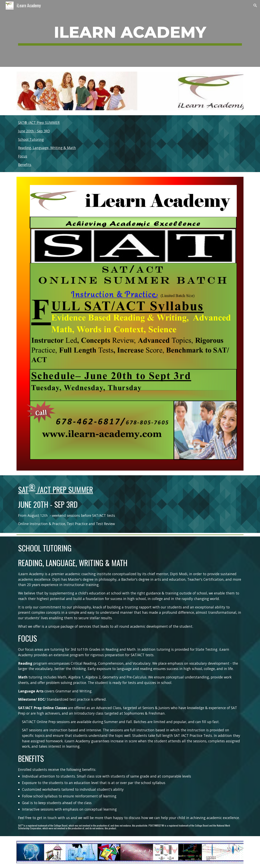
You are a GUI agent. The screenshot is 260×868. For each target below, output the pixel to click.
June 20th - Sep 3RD (34, 131)
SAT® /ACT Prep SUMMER (39, 123)
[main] (130, 33)
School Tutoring (31, 139)
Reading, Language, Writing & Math (47, 148)
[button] (255, 6)
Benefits (25, 165)
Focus (23, 156)
